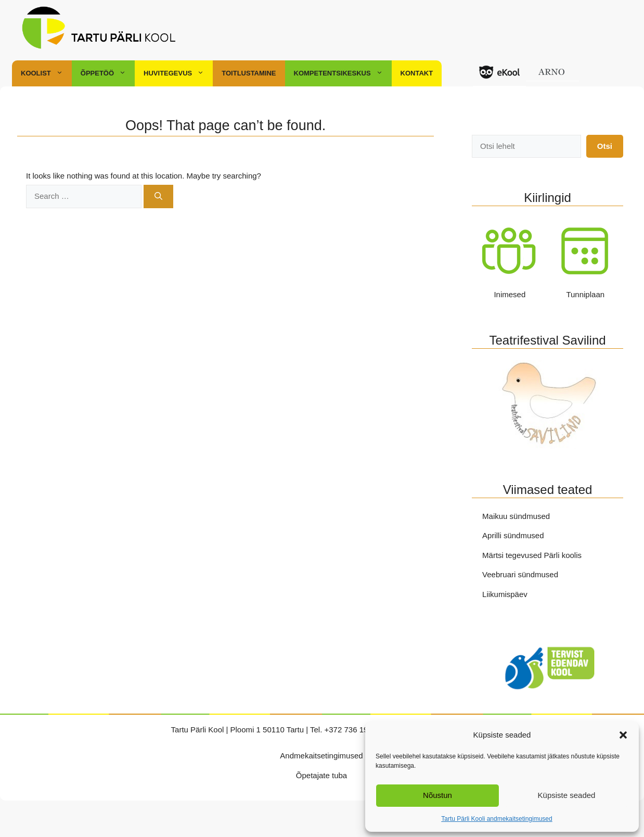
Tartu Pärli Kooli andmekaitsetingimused (497, 819)
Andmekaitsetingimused (321, 756)
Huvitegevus (178, 73)
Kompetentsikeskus (343, 73)
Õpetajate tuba (321, 775)
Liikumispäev (505, 594)
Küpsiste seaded (567, 795)
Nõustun (437, 795)
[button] (623, 735)
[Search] (158, 196)
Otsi (605, 146)
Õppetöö (108, 73)
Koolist (46, 73)
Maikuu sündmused (516, 516)
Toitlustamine (249, 73)
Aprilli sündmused (513, 535)
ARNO (552, 79)
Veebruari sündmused (520, 574)
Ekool (499, 79)
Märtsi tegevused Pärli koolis (532, 555)
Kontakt (417, 73)
